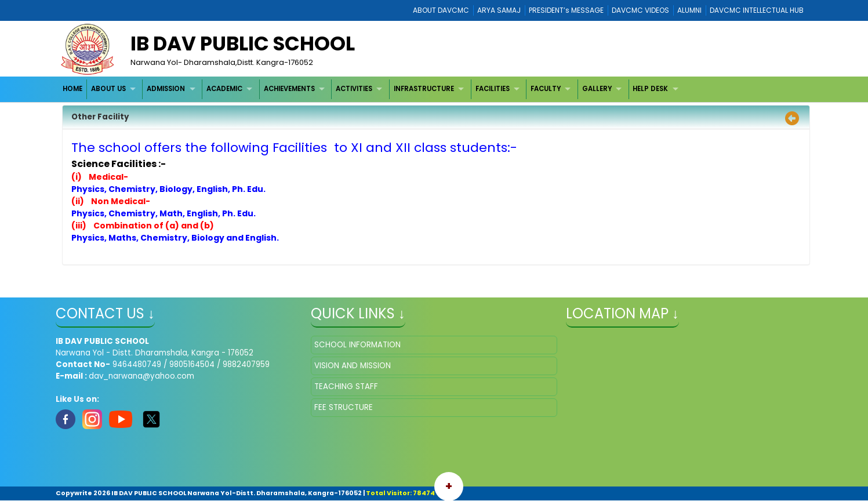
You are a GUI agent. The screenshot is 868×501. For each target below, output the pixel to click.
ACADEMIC (224, 89)
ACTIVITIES (354, 89)
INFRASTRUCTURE (424, 89)
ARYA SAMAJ (499, 10)
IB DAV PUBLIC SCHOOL (243, 43)
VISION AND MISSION (353, 366)
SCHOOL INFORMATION (357, 345)
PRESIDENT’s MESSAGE (566, 10)
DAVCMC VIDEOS (640, 10)
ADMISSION (166, 89)
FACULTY (546, 89)
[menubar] (372, 89)
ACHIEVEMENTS (289, 89)
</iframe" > (689, 394)
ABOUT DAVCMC (441, 10)
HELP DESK (650, 89)
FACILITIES (493, 89)
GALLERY (597, 89)
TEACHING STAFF (346, 386)
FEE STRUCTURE (344, 407)
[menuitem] (73, 89)
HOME (72, 89)
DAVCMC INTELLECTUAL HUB (757, 10)
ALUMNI (689, 10)
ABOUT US (108, 89)
